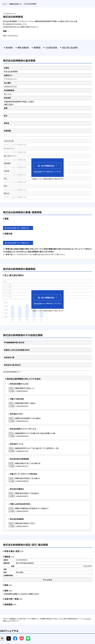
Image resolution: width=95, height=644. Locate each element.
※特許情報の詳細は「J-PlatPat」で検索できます (21, 594)
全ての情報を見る (46, 166)
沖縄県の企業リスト (15, 4)
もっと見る (48, 580)
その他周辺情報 (51, 47)
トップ (4, 4)
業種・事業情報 (23, 47)
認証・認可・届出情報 (70, 47)
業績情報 (37, 47)
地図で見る (9, 104)
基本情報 (9, 47)
